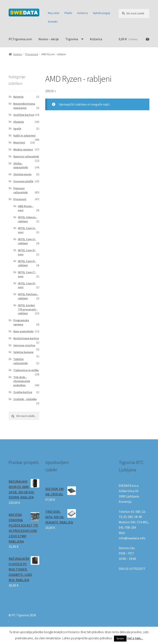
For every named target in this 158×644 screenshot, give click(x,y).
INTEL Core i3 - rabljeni (27, 241)
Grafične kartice (24, 115)
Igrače (17, 129)
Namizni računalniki (26, 156)
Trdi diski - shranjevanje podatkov (22, 381)
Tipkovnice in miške (26, 370)
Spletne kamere (23, 352)
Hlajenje (19, 122)
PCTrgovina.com (20, 39)
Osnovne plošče (23, 181)
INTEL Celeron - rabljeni (28, 219)
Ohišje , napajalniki (21, 165)
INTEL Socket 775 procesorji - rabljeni (28, 309)
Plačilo (68, 13)
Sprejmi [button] (120, 638)
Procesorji (32, 54)
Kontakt (53, 22)
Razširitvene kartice (26, 338)
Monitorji (19, 142)
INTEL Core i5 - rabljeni (27, 263)
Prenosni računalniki (21, 190)
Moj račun (54, 13)
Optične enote (22, 174)
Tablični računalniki (21, 361)
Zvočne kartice (23, 392)
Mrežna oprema (23, 149)
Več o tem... (135, 638)
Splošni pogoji (101, 13)
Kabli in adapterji (24, 135)
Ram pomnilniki (23, 331)
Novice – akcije (49, 39)
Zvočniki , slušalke (25, 399)
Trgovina (72, 39)
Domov (18, 54)
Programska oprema (21, 322)
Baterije (18, 97)
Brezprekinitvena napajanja (24, 106)
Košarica (83, 13)
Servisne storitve (24, 345)
